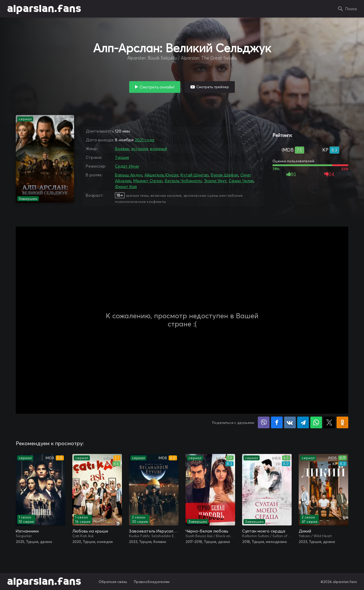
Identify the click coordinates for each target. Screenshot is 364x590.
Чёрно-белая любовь (207, 531)
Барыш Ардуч (129, 175)
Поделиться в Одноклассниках (342, 422)
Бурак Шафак (225, 175)
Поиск (351, 9)
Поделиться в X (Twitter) (329, 422)
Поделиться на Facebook (277, 422)
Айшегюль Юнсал (161, 175)
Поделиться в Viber (264, 422)
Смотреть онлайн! (157, 87)
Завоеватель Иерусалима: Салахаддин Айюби (154, 531)
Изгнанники (27, 531)
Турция (122, 157)
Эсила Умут (215, 181)
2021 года (145, 140)
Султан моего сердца (264, 531)
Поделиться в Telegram (303, 422)
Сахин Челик (241, 181)
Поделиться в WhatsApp (316, 422)
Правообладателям (152, 582)
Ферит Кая (126, 187)
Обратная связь (113, 582)
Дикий (305, 531)
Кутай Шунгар (195, 175)
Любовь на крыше (90, 531)
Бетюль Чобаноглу (183, 181)
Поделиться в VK (290, 422)
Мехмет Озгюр (148, 181)
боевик (122, 149)
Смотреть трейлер (213, 87)
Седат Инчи (127, 166)
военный (159, 149)
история (140, 149)
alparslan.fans (44, 9)
